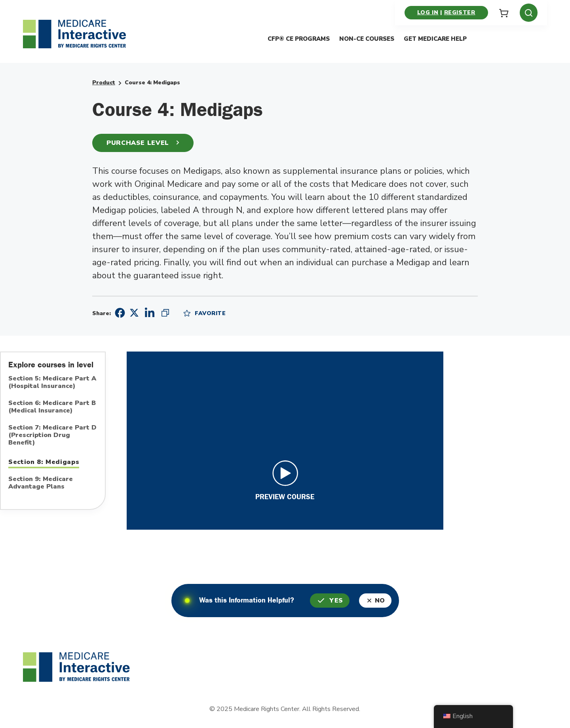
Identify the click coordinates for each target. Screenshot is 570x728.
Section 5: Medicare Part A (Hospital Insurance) (52, 383)
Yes (330, 601)
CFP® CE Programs (299, 39)
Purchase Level (143, 143)
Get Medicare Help (435, 39)
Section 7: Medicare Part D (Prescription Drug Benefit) (52, 435)
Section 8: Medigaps (44, 462)
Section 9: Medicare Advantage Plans (41, 483)
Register (459, 12)
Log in (428, 12)
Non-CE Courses (367, 39)
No (376, 601)
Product (104, 83)
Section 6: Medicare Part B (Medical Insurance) (52, 407)
